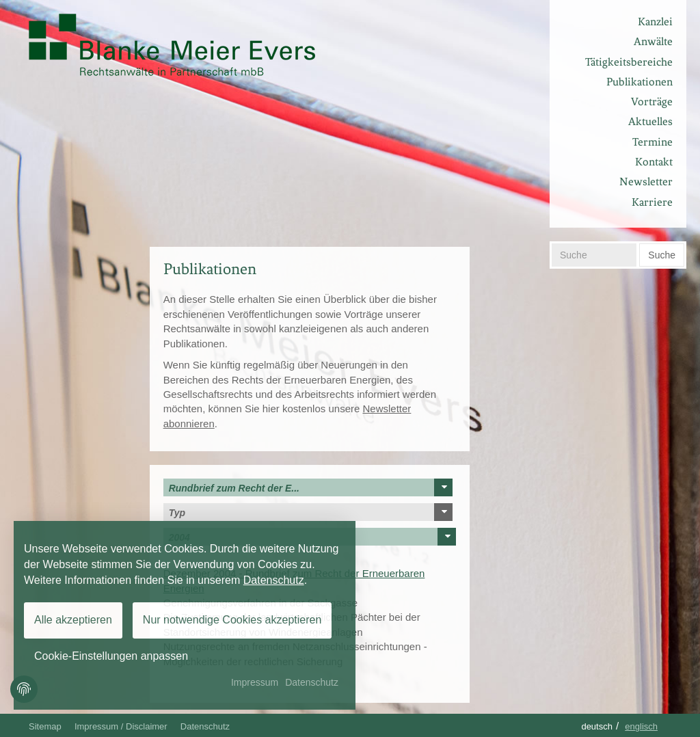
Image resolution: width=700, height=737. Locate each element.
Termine (652, 142)
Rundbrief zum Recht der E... (311, 487)
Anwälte (653, 41)
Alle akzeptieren (73, 620)
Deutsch (597, 726)
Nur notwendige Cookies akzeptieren (232, 620)
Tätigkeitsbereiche (629, 62)
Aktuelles (650, 121)
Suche (662, 255)
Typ (311, 512)
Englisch (641, 726)
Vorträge (652, 102)
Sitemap (45, 726)
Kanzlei (655, 22)
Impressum (255, 682)
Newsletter (646, 182)
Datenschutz (205, 726)
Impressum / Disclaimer (121, 726)
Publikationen (640, 82)
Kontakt (654, 162)
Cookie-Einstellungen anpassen (111, 656)
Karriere (652, 202)
